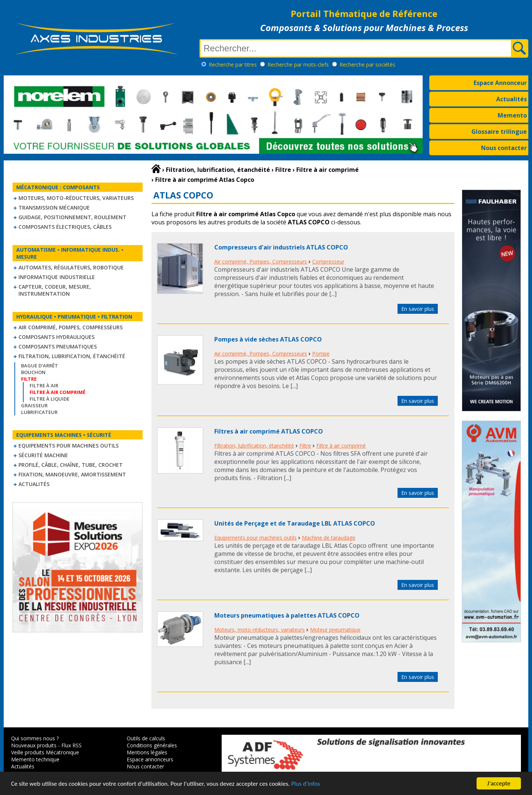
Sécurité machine (43, 455)
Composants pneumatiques (58, 346)
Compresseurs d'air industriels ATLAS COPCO (281, 247)
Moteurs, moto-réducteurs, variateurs (76, 198)
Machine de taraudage (329, 538)
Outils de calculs (146, 738)
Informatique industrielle (57, 277)
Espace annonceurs (150, 759)
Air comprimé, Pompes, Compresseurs (71, 327)
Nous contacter (504, 148)
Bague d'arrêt (40, 366)
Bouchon (33, 372)
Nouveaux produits (34, 745)
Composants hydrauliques (57, 337)
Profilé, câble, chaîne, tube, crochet (71, 465)
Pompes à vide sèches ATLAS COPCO (268, 339)
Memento (512, 115)
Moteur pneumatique (335, 630)
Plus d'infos (306, 785)
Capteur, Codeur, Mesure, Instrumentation (55, 290)
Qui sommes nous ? (35, 738)
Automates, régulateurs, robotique (71, 267)
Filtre (305, 446)
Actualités (511, 99)
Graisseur (34, 405)
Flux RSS (71, 745)
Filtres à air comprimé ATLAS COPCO (269, 431)
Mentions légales (147, 752)
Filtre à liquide (50, 399)
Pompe (321, 354)
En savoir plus (418, 309)
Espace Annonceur (500, 83)
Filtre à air (44, 385)
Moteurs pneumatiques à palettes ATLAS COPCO (287, 615)
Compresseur (328, 261)
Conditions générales (152, 745)
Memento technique (35, 759)
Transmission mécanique (54, 208)
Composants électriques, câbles (65, 227)
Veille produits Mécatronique (45, 752)
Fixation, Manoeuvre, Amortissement (72, 474)
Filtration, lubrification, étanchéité (72, 356)
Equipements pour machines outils (69, 446)
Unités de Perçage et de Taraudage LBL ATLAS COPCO (295, 523)
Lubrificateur (39, 412)
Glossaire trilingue (499, 132)
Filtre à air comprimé (341, 446)
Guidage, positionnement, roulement (72, 217)
